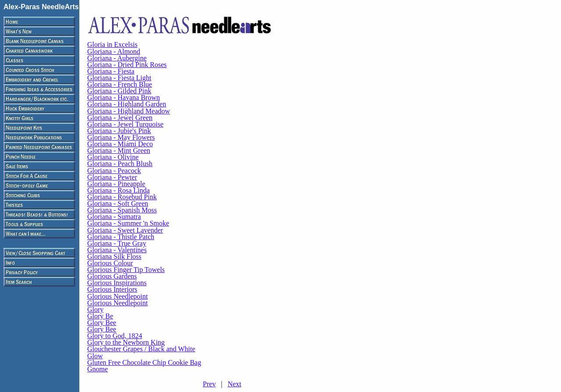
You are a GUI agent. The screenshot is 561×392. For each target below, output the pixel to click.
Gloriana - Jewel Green (120, 118)
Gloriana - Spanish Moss (122, 210)
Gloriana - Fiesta (111, 71)
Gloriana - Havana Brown (124, 97)
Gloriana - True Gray (117, 243)
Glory (95, 309)
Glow (95, 356)
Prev (209, 384)
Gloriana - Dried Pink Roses (127, 65)
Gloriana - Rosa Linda (119, 190)
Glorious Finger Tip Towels (126, 270)
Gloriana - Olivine (113, 157)
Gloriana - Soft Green (118, 203)
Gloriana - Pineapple (116, 184)
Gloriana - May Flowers (121, 137)
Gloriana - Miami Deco (120, 144)
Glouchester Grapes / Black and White (141, 349)
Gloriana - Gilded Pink (119, 91)
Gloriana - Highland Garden (127, 104)
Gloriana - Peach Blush (120, 164)
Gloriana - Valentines (117, 250)
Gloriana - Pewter (112, 177)
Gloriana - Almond (114, 51)
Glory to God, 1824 (115, 336)
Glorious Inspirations (117, 283)
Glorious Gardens (112, 276)
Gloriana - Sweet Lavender (125, 230)
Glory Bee (102, 323)
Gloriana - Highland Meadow (129, 111)
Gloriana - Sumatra (114, 217)
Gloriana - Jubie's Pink (119, 131)
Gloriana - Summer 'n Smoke (128, 223)
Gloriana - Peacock (114, 171)
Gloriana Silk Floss (114, 256)
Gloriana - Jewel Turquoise (125, 124)
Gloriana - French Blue (120, 84)
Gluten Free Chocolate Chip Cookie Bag (144, 362)
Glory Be (100, 316)
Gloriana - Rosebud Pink (122, 197)
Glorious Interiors (112, 289)
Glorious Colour (110, 263)
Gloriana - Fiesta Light (119, 78)
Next (234, 384)
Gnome (98, 369)
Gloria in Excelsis (112, 44)
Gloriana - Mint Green (119, 150)
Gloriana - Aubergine (117, 58)
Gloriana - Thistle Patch (121, 237)
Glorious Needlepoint (117, 296)
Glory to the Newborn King (126, 342)
